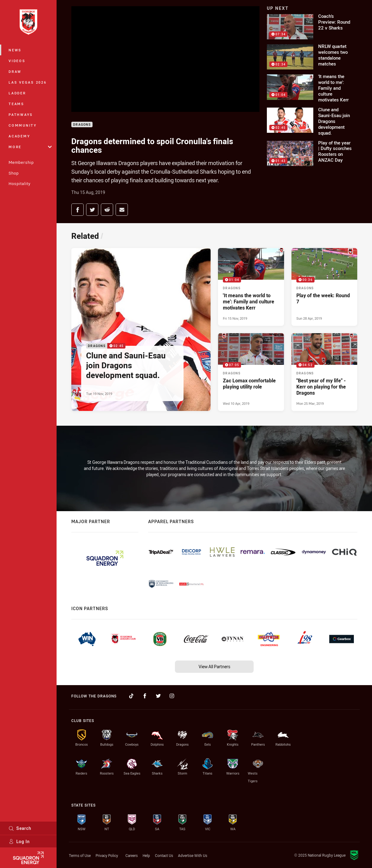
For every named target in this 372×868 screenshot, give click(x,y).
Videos (17, 61)
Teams (16, 104)
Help (146, 855)
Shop (14, 173)
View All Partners (214, 667)
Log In (19, 841)
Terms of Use (80, 855)
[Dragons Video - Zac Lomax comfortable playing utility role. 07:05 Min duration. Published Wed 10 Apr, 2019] (251, 372)
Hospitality (20, 183)
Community (23, 125)
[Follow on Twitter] (158, 696)
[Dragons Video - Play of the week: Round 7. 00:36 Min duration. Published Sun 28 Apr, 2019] (325, 287)
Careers (132, 855)
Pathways (21, 114)
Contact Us (164, 855)
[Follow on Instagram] (172, 696)
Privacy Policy (107, 855)
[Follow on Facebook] (145, 696)
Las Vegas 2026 (28, 82)
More (30, 147)
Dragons (82, 125)
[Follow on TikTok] (131, 696)
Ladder (17, 93)
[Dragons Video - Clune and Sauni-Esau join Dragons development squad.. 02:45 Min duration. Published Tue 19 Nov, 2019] (141, 329)
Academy (19, 136)
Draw (15, 71)
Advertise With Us (193, 855)
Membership (21, 162)
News (15, 50)
